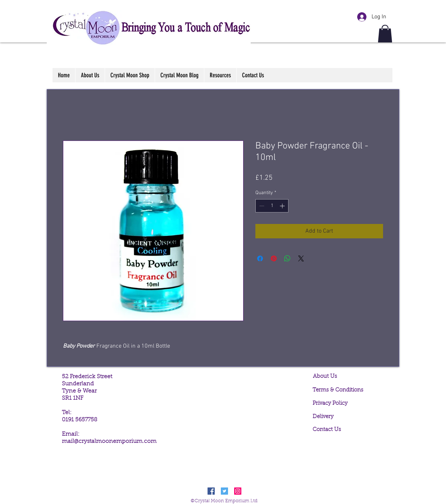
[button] (385, 34)
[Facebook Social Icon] (211, 491)
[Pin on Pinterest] (274, 258)
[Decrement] (261, 206)
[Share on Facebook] (260, 258)
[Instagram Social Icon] (238, 491)
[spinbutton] (272, 206)
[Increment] (283, 206)
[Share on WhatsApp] (287, 258)
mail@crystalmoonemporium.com (109, 441)
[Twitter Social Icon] (224, 491)
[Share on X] (301, 258)
